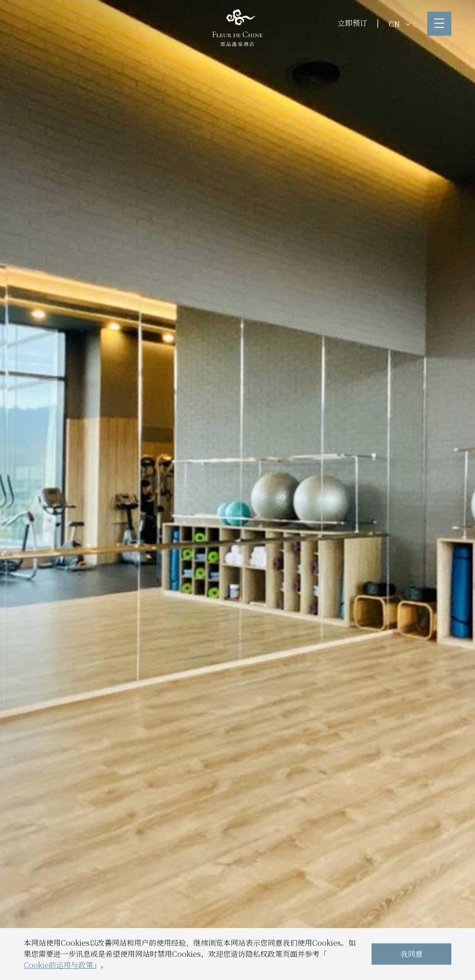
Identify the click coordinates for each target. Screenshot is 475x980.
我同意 (411, 954)
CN (399, 24)
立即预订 (353, 23)
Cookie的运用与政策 (58, 965)
